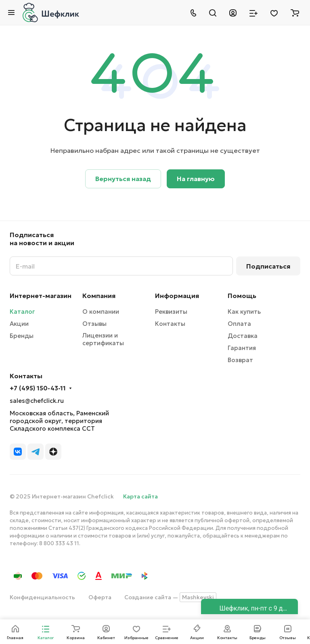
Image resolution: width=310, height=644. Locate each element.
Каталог (22, 312)
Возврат (240, 360)
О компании (101, 312)
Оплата (239, 324)
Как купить (244, 312)
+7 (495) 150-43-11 (38, 388)
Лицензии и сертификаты (103, 339)
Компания (99, 296)
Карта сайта (140, 496)
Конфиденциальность (42, 597)
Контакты (170, 324)
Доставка (243, 336)
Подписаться (268, 266)
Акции (19, 324)
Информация (177, 296)
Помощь (242, 296)
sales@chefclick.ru (37, 401)
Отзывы (94, 324)
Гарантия (242, 348)
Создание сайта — (170, 597)
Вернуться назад (123, 179)
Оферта (100, 597)
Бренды (22, 336)
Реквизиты (171, 312)
